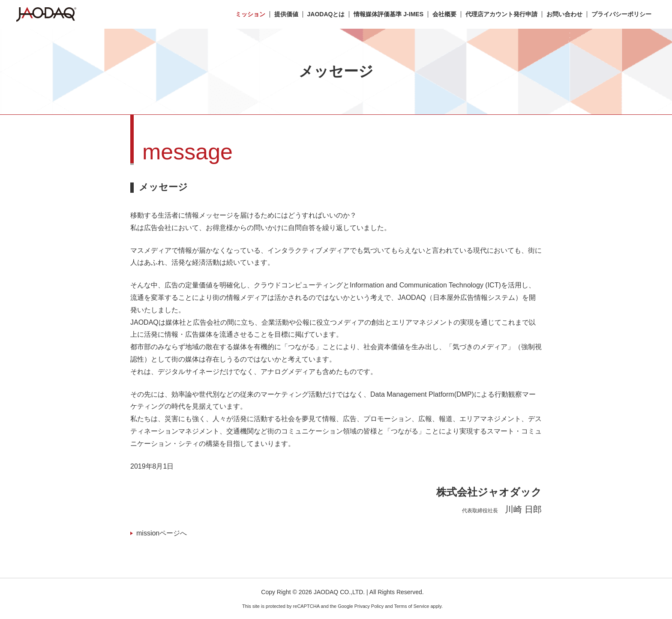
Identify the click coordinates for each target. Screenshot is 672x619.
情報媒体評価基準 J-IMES (388, 14)
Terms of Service (411, 606)
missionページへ (162, 533)
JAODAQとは (326, 14)
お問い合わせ (564, 14)
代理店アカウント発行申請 (501, 14)
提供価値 (286, 14)
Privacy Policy (369, 606)
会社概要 (444, 14)
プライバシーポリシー (621, 14)
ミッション (250, 14)
